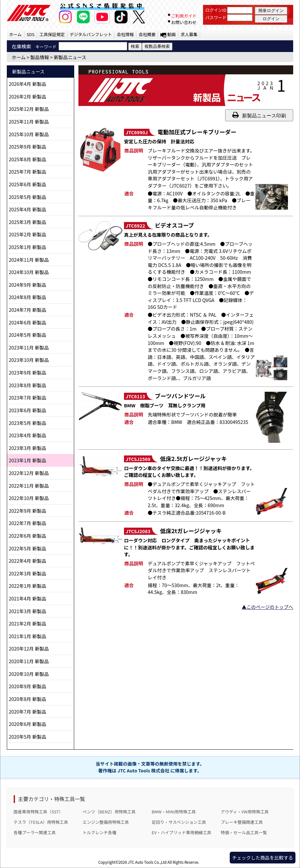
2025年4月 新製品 (27, 209)
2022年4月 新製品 (27, 561)
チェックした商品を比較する (262, 857)
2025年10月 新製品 (29, 134)
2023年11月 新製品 (29, 347)
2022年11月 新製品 (29, 486)
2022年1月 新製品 (27, 586)
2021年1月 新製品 (27, 636)
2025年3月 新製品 (27, 222)
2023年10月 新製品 (29, 360)
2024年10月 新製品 (29, 272)
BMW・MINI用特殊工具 (174, 812)
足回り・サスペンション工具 (179, 822)
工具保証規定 (52, 34)
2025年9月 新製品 (27, 146)
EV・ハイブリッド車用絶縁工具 (181, 832)
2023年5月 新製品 (27, 423)
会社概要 (147, 34)
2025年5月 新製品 (27, 197)
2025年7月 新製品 (27, 171)
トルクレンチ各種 (100, 832)
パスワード (216, 17)
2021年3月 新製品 (27, 611)
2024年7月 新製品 (27, 310)
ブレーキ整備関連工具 (242, 822)
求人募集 (189, 34)
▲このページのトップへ (267, 607)
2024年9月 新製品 (27, 285)
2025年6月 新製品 (27, 184)
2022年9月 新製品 (27, 511)
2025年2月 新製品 (27, 234)
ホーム (15, 34)
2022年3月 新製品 (27, 573)
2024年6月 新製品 (27, 322)
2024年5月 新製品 (27, 335)
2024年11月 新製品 (29, 260)
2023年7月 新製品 (27, 397)
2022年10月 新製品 (29, 498)
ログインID (216, 10)
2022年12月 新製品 (29, 473)
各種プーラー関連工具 (35, 832)
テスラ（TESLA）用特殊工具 (41, 822)
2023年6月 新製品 (27, 410)
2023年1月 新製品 (27, 460)
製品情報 (40, 57)
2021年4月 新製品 (27, 598)
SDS (31, 34)
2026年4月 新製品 (27, 84)
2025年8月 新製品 (27, 159)
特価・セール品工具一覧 (244, 832)
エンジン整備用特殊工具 (106, 822)
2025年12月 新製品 (29, 109)
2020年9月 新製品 (27, 686)
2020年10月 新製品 (29, 674)
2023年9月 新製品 (27, 372)
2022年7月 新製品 (27, 523)
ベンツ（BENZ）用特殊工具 (109, 812)
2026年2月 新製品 (27, 96)
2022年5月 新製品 (27, 548)
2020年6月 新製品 (27, 724)
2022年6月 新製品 (27, 536)
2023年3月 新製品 (27, 448)
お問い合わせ (184, 22)
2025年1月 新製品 (27, 247)
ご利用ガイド (184, 16)
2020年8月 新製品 (27, 699)
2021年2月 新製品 (27, 623)
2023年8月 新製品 (27, 385)
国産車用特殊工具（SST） (38, 812)
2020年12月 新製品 (29, 648)
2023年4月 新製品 (27, 435)
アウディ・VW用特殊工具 (245, 812)
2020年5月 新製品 (27, 736)
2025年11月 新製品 (29, 121)
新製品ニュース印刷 (259, 115)
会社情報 (125, 34)
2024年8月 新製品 (27, 297)
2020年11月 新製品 (29, 661)
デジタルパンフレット (91, 34)
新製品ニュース (70, 57)
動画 (171, 34)
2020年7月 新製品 (27, 711)
